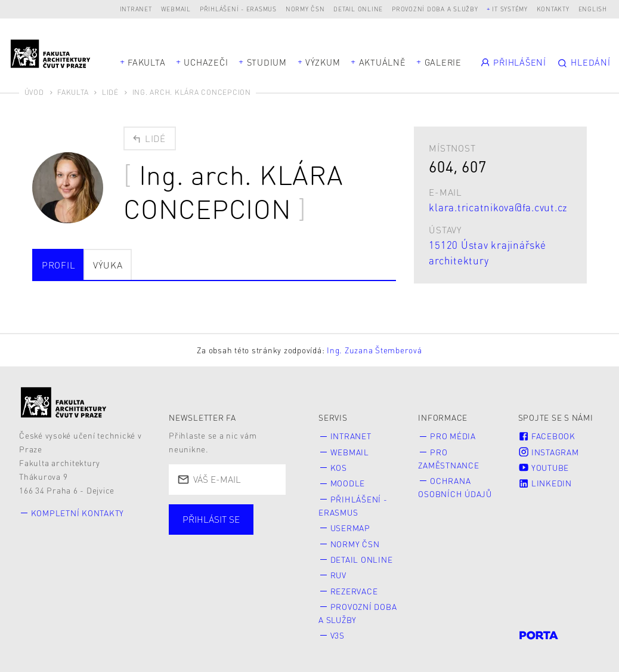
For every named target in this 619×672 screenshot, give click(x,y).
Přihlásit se (211, 519)
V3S (338, 635)
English (593, 9)
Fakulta (146, 62)
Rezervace (354, 591)
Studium (267, 62)
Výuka (108, 265)
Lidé (110, 92)
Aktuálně (383, 62)
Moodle (348, 483)
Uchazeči (206, 62)
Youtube (544, 468)
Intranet (136, 9)
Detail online (358, 9)
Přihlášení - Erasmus (238, 9)
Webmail (176, 9)
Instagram (549, 452)
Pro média (453, 436)
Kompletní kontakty (78, 513)
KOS (339, 468)
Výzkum (323, 62)
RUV (338, 575)
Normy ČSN (305, 9)
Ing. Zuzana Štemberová (375, 350)
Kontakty (553, 9)
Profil (59, 265)
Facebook (547, 436)
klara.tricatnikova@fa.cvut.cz (498, 207)
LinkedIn (545, 483)
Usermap (350, 528)
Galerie (443, 62)
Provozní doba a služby (435, 9)
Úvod (34, 92)
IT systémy (510, 9)
